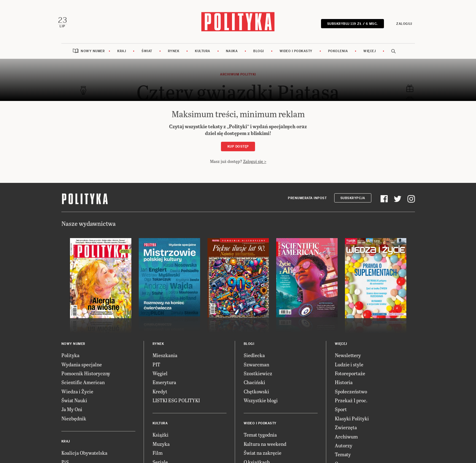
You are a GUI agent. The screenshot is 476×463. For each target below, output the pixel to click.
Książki (161, 440)
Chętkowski (256, 396)
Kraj (122, 56)
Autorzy (344, 451)
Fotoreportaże (350, 378)
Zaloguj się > (255, 166)
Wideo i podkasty (296, 56)
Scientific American (83, 387)
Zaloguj (401, 25)
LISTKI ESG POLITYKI (176, 405)
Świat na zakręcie (263, 458)
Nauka (232, 56)
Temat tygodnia (260, 440)
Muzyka (161, 449)
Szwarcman (256, 369)
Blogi (259, 56)
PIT (156, 369)
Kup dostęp (238, 152)
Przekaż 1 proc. (351, 405)
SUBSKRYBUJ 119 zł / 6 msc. (349, 25)
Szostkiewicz (258, 378)
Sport (341, 414)
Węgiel (160, 378)
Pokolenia (338, 56)
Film (158, 458)
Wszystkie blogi (261, 405)
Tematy (343, 459)
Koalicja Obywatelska (84, 458)
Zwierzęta (346, 432)
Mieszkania (165, 360)
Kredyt (160, 396)
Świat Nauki (74, 405)
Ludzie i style (349, 369)
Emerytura (164, 387)
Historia (344, 387)
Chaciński (254, 387)
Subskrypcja (353, 203)
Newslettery (348, 360)
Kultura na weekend (265, 449)
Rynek (174, 56)
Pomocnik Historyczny (86, 378)
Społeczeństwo (351, 396)
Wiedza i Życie (77, 396)
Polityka (70, 360)
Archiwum (346, 441)
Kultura (203, 56)
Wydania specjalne (82, 369)
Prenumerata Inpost (307, 203)
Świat (147, 56)
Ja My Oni (72, 414)
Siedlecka (254, 360)
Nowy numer (93, 56)
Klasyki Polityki (352, 423)
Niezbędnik (74, 423)
